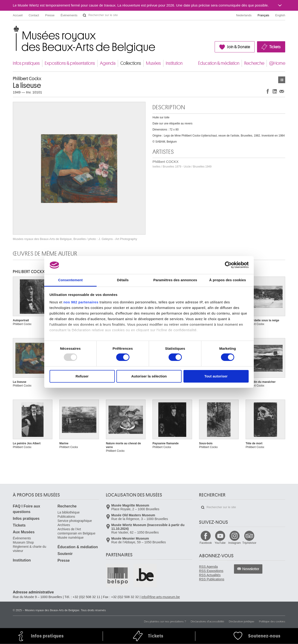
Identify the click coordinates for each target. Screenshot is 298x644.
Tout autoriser (216, 376)
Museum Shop (23, 542)
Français (264, 15)
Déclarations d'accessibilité (207, 621)
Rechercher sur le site (85, 15)
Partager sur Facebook (268, 91)
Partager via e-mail (282, 91)
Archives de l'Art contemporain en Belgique (76, 531)
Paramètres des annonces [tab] (175, 280)
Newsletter (251, 569)
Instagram (235, 543)
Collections (131, 63)
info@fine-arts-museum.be (161, 597)
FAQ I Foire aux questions (26, 509)
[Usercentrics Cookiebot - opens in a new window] (228, 265)
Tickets (275, 47)
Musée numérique (71, 538)
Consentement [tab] (70, 280)
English (280, 15)
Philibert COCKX (182, 164)
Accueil (18, 15)
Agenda (108, 63)
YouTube (220, 543)
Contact (34, 15)
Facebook (206, 543)
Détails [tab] (123, 280)
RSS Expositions (211, 571)
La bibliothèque (69, 512)
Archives (64, 525)
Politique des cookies (272, 621)
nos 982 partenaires (81, 302)
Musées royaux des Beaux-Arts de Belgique (13, 30)
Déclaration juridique (242, 621)
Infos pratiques (26, 63)
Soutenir (65, 554)
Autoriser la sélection (149, 376)
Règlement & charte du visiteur (29, 549)
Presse (50, 15)
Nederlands (244, 15)
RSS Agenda (208, 567)
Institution (174, 63)
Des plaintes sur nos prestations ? (165, 621)
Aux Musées (24, 532)
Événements (69, 15)
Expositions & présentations (70, 63)
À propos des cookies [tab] (228, 280)
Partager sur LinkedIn (275, 91)
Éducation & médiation (219, 63)
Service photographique (75, 521)
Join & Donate (239, 47)
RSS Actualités (210, 575)
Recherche (254, 63)
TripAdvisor (249, 543)
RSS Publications (212, 579)
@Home (277, 63)
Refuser (82, 376)
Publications (66, 517)
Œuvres (282, 80)
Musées (153, 63)
